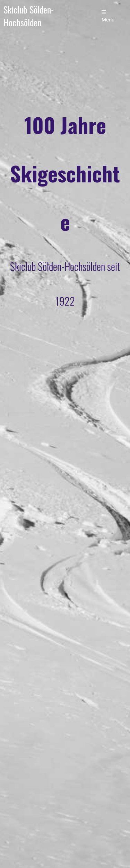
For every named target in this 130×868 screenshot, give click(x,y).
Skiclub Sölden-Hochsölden (29, 16)
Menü (108, 16)
